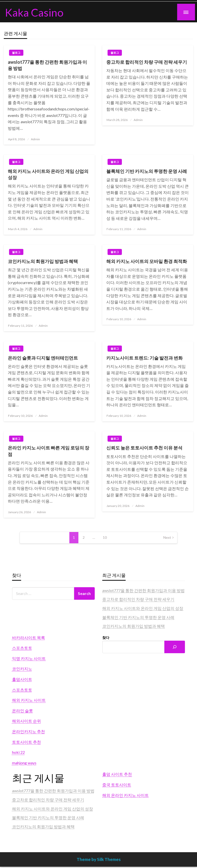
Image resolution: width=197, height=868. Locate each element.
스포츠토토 (22, 648)
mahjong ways (24, 763)
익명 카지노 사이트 (29, 658)
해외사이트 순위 (27, 721)
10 (105, 537)
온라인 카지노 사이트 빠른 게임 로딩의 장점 (48, 451)
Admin (35, 139)
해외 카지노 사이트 (29, 700)
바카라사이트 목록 (29, 638)
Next (167, 537)
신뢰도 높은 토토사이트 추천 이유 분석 (144, 448)
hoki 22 (18, 752)
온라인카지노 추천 (29, 731)
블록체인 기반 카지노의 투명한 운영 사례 (147, 171)
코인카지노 (22, 669)
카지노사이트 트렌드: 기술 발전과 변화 (144, 358)
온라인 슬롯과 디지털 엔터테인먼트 (43, 358)
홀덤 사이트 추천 (117, 774)
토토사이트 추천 (27, 742)
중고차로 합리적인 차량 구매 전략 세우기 (147, 62)
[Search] (175, 647)
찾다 (106, 638)
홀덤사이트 (22, 679)
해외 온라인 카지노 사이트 (126, 795)
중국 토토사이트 (117, 785)
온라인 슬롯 (22, 711)
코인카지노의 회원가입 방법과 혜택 (43, 261)
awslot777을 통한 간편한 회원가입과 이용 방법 (47, 65)
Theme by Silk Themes (99, 859)
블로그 (16, 53)
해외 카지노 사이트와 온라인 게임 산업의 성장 (48, 174)
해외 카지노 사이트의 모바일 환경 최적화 (147, 261)
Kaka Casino (34, 12)
